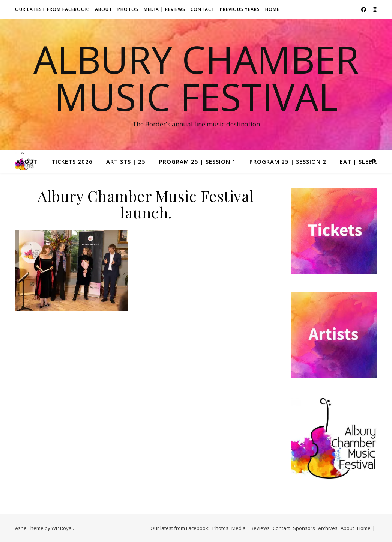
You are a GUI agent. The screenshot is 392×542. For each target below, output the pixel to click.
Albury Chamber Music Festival (196, 78)
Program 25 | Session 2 (288, 161)
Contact (203, 9)
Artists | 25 (126, 161)
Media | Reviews (164, 9)
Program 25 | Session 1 (198, 161)
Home (272, 9)
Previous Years (240, 9)
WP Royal (62, 528)
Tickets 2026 (72, 161)
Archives (328, 528)
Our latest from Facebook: (52, 9)
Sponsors (304, 528)
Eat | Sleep (358, 161)
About (104, 9)
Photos (128, 9)
